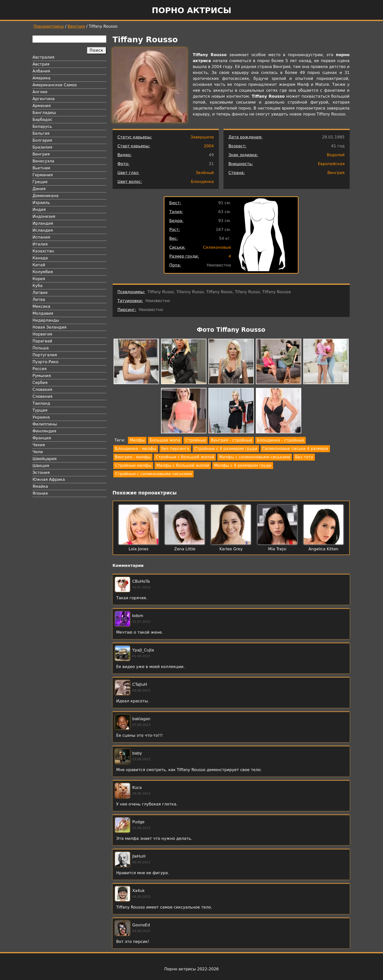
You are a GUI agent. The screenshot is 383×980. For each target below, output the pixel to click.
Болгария (42, 140)
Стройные (196, 440)
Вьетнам (41, 168)
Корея (39, 279)
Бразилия (42, 147)
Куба (38, 286)
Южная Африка (49, 479)
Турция (40, 410)
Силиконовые (217, 247)
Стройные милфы (133, 465)
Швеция (41, 466)
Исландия (43, 230)
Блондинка (202, 182)
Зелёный (205, 173)
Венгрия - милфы (133, 457)
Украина (41, 417)
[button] (136, 362)
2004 (209, 146)
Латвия (40, 293)
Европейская (331, 164)
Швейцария (45, 459)
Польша (41, 348)
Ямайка (40, 486)
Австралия (44, 57)
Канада (40, 258)
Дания (39, 189)
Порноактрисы (49, 26)
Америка (42, 78)
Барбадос (42, 120)
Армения (42, 106)
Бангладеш (44, 113)
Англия (40, 92)
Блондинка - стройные (281, 440)
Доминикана (46, 196)
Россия (40, 369)
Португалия (45, 355)
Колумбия (43, 272)
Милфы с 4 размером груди (243, 465)
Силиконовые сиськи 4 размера (295, 449)
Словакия (42, 390)
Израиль (41, 203)
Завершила (202, 137)
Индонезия (44, 216)
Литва (39, 300)
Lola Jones (139, 549)
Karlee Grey (231, 549)
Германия (43, 175)
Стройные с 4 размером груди (226, 449)
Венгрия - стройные (232, 440)
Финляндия (44, 431)
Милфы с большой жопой (183, 465)
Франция (42, 438)
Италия (40, 244)
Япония (40, 493)
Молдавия (43, 313)
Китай (39, 265)
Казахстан (43, 251)
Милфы (137, 440)
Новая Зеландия (50, 327)
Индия (39, 210)
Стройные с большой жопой (185, 457)
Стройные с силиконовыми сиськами (153, 474)
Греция (40, 182)
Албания (41, 71)
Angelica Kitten (323, 549)
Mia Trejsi (277, 549)
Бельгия (41, 133)
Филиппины (45, 424)
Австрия (41, 64)
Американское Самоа (55, 85)
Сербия (40, 383)
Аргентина (44, 99)
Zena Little (185, 549)
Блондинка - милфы (136, 449)
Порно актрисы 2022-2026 (191, 969)
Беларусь (42, 126)
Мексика (41, 306)
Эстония (41, 473)
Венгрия (76, 26)
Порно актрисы (191, 10)
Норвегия (42, 334)
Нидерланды (46, 320)
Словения (43, 396)
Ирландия (43, 223)
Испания (41, 237)
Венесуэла (43, 161)
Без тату (304, 457)
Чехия (39, 445)
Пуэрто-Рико (46, 362)
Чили (38, 452)
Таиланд (41, 403)
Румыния (42, 376)
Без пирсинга (175, 449)
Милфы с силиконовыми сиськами (255, 457)
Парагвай (42, 341)
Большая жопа (165, 440)
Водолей (336, 155)
